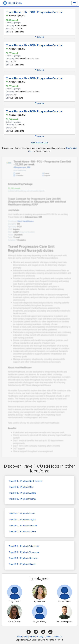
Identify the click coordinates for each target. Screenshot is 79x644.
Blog (25, 637)
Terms (32, 637)
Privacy (40, 637)
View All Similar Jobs (40, 142)
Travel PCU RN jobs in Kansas (23, 564)
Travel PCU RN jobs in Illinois (22, 514)
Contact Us (58, 637)
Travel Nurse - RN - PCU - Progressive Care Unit (35, 12)
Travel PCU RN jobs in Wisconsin (24, 546)
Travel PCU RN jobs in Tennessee (24, 552)
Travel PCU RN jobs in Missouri (23, 526)
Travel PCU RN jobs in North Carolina (26, 481)
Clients (48, 637)
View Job (39, 37)
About (19, 637)
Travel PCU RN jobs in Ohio (21, 487)
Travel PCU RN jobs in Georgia (23, 499)
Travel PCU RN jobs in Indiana (22, 532)
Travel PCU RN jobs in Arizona (23, 493)
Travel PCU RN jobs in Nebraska (24, 558)
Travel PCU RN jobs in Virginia (23, 520)
